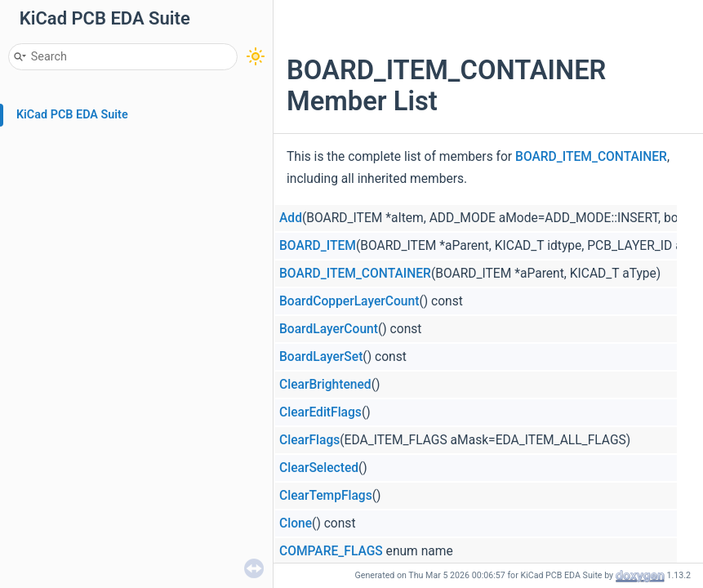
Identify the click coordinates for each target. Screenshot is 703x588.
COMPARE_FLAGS (331, 551)
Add (291, 218)
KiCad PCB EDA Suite (72, 115)
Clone (296, 523)
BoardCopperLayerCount (349, 301)
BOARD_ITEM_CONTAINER (591, 157)
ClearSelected (319, 468)
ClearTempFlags (326, 496)
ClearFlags (309, 440)
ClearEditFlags (320, 412)
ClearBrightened (325, 385)
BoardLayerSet (321, 357)
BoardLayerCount (329, 329)
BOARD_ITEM (318, 246)
